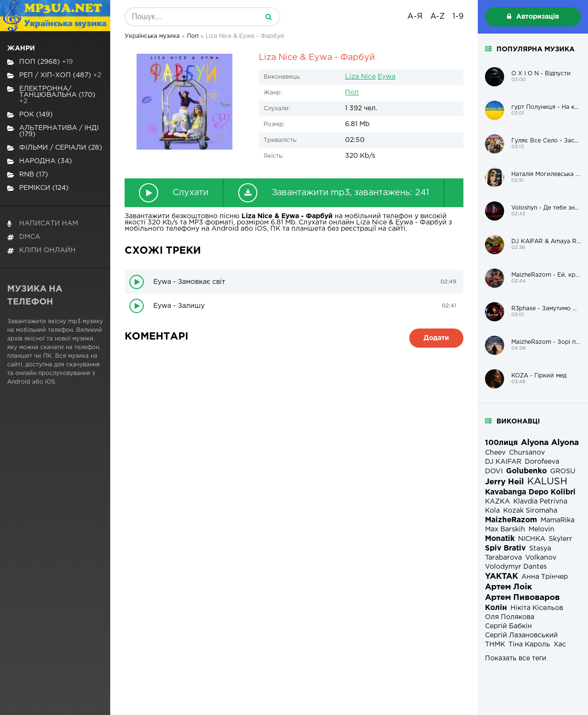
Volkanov (541, 558)
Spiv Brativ (505, 548)
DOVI (494, 471)
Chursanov (527, 453)
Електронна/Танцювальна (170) (51, 95)
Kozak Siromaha (530, 511)
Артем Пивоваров (522, 598)
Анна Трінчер (545, 577)
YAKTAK (502, 577)
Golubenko (526, 471)
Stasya (540, 549)
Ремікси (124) (38, 188)
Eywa (386, 77)
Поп (352, 93)
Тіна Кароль (529, 645)
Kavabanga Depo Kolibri (530, 492)
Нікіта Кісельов (537, 608)
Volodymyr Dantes (516, 567)
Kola (492, 511)
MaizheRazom (511, 520)
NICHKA (532, 539)
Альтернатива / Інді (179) (53, 131)
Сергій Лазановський (521, 635)
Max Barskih (505, 529)
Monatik (500, 539)
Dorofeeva (542, 462)
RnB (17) (28, 175)
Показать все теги (516, 658)
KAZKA (497, 502)
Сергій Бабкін (508, 626)
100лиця (501, 443)
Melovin (542, 529)
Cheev (495, 453)
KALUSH (547, 482)
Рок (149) (30, 115)
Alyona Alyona (550, 443)
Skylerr (560, 539)
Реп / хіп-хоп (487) (54, 76)
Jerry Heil (504, 482)
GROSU (563, 471)
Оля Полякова (510, 617)
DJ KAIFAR (503, 462)
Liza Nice (360, 77)
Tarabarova (503, 558)
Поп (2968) (40, 62)
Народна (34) (40, 161)
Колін (496, 608)
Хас (560, 645)
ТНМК (495, 645)
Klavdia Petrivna (540, 502)
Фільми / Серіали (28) (55, 148)
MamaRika (558, 520)
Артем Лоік (508, 587)
